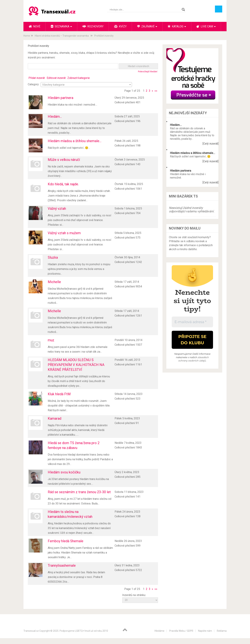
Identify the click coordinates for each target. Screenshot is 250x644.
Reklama (222, 631)
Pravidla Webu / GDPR (181, 631)
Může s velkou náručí (64, 160)
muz (51, 340)
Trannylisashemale (62, 565)
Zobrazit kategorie (79, 78)
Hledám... (55, 116)
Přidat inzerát (37, 78)
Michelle (54, 282)
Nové (34, 26)
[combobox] (86, 85)
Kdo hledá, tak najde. (63, 184)
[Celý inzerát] (211, 144)
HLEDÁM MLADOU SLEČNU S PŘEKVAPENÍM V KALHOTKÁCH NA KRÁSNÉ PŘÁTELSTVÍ (76, 365)
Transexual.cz (31, 631)
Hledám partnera (61, 98)
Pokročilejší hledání (148, 72)
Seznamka (60, 26)
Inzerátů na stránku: (134, 595)
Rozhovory (93, 26)
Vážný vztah (57, 209)
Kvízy (120, 26)
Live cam (205, 26)
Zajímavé (146, 26)
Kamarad (55, 418)
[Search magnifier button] (183, 10)
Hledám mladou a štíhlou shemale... (75, 141)
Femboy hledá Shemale (66, 541)
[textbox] (86, 85)
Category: (34, 84)
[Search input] (145, 10)
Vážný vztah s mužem (64, 233)
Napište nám (205, 631)
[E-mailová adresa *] (192, 322)
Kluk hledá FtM (59, 394)
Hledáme (159, 631)
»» (156, 91)
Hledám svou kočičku (64, 472)
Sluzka (53, 257)
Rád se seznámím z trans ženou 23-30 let (79, 492)
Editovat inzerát (56, 78)
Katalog (176, 26)
